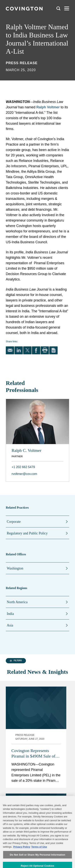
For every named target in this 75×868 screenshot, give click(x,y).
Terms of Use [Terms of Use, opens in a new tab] (39, 859)
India (10, 614)
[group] (15, 695)
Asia (10, 625)
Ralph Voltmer (48, 107)
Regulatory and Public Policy (27, 533)
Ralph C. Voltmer (26, 450)
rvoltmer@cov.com (24, 474)
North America (17, 602)
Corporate (14, 522)
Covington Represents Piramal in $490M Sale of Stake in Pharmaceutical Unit (45, 736)
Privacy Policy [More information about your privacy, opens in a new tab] (22, 859)
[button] (15, 695)
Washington (15, 568)
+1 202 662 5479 (23, 467)
